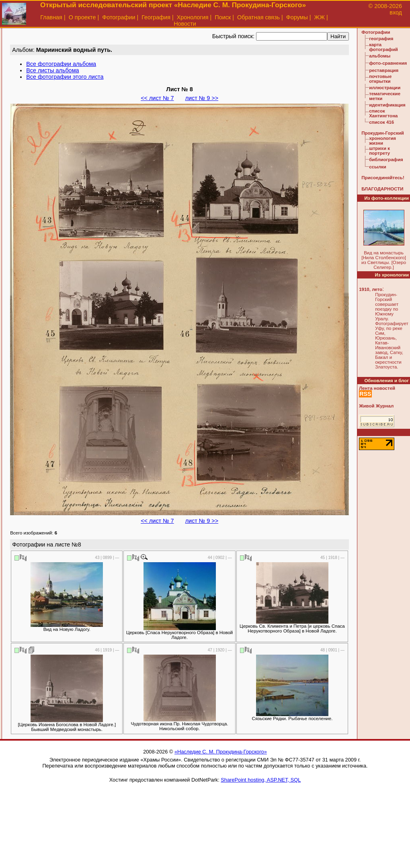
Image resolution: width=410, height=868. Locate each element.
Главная (51, 17)
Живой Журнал (376, 406)
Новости (185, 24)
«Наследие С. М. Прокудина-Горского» (221, 752)
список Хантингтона (383, 113)
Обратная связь (258, 17)
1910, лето (371, 289)
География (156, 17)
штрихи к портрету (379, 151)
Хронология (193, 17)
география (381, 39)
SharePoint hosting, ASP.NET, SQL (261, 780)
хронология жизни (382, 141)
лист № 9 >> (202, 98)
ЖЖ (320, 17)
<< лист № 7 (157, 98)
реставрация (384, 70)
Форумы (297, 17)
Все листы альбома (52, 70)
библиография (386, 160)
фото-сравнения (388, 63)
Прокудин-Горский (383, 133)
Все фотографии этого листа (65, 77)
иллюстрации (385, 88)
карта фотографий (383, 47)
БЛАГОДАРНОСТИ (382, 189)
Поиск (223, 17)
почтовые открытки (380, 79)
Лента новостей (377, 388)
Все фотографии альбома (61, 64)
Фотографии (119, 17)
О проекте (82, 17)
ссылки (378, 167)
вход (396, 12)
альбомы (380, 56)
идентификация (387, 105)
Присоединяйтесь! (383, 178)
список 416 (381, 122)
